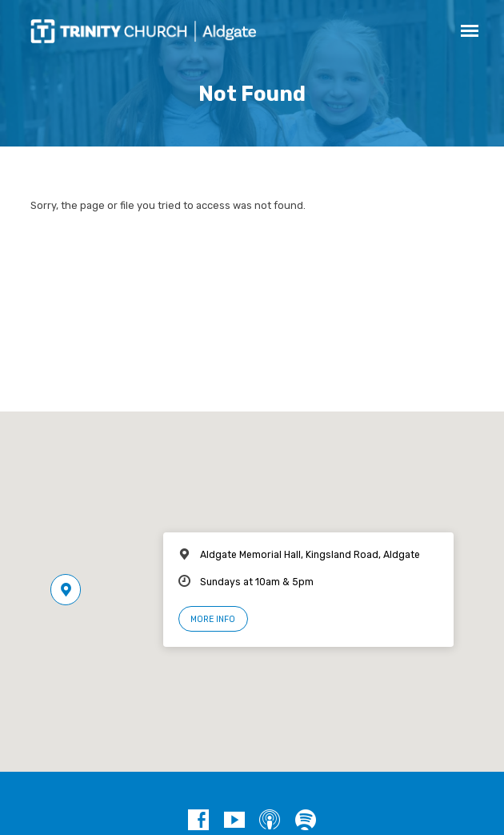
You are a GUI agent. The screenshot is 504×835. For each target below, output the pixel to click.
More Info (213, 619)
